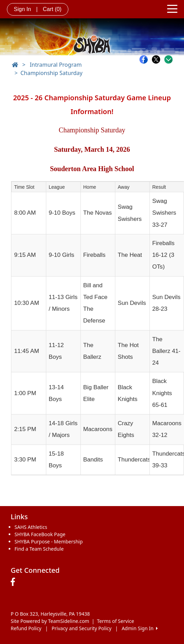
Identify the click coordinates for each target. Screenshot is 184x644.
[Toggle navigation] (172, 8)
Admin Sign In (139, 628)
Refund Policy (26, 628)
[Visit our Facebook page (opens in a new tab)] (14, 582)
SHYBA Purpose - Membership (49, 542)
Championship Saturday (51, 73)
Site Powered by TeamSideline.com (50, 621)
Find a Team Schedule (39, 549)
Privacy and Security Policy (82, 628)
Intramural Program (56, 65)
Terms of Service (116, 621)
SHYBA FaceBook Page (40, 534)
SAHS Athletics (31, 527)
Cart (52, 9)
